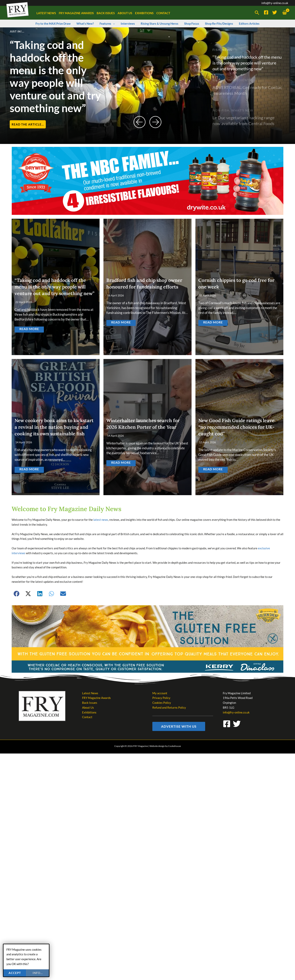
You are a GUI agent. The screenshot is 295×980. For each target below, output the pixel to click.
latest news (101, 520)
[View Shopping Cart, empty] (285, 13)
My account (160, 693)
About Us (88, 707)
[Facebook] (266, 12)
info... (38, 973)
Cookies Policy (162, 703)
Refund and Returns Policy (169, 707)
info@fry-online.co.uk (275, 3)
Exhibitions (89, 712)
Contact (87, 717)
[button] (257, 13)
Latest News (90, 693)
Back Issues (90, 703)
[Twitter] (275, 12)
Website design (157, 746)
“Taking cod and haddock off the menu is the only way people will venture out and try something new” (55, 77)
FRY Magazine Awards (96, 698)
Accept (15, 973)
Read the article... (28, 124)
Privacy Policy (161, 698)
